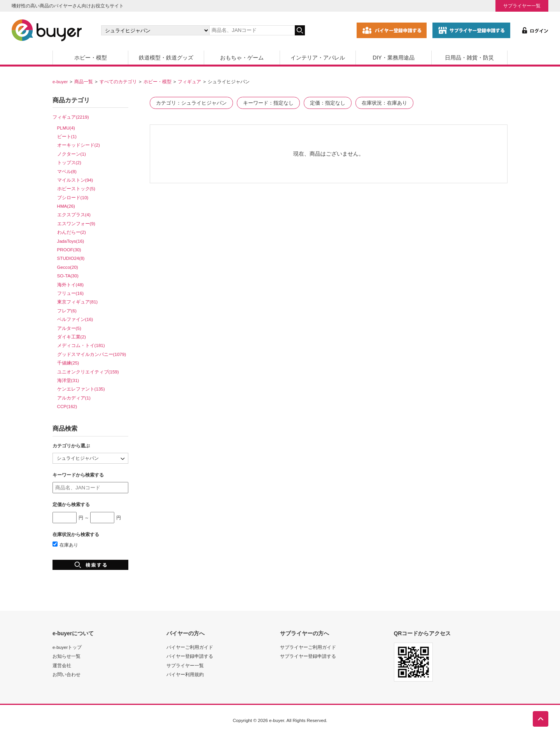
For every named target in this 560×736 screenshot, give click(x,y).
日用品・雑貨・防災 (469, 58)
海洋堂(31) (68, 380)
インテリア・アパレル (318, 58)
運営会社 (62, 665)
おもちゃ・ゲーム (242, 58)
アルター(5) (69, 328)
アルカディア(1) (74, 398)
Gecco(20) (68, 267)
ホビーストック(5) (76, 188)
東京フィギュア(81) (78, 302)
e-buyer (60, 81)
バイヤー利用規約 (185, 674)
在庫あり (65, 545)
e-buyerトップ (67, 647)
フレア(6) (67, 311)
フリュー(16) (71, 293)
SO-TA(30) (68, 276)
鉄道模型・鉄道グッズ (166, 58)
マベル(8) (67, 171)
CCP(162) (67, 406)
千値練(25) (68, 363)
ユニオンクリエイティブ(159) (88, 372)
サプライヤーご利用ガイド (308, 647)
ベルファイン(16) (75, 319)
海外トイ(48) (71, 285)
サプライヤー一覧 (522, 6)
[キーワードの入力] (252, 30)
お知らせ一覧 (66, 656)
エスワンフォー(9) (76, 223)
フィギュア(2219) (71, 117)
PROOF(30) (69, 250)
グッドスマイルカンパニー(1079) (92, 354)
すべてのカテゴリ (118, 81)
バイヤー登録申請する (190, 656)
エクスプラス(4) (74, 215)
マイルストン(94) (75, 180)
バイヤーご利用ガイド (190, 647)
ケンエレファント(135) (81, 389)
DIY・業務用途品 (393, 58)
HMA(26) (66, 206)
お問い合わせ (66, 674)
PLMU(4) (66, 128)
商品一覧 (84, 81)
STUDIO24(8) (71, 258)
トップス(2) (69, 162)
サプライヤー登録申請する (308, 656)
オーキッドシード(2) (79, 145)
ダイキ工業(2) (72, 337)
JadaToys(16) (71, 241)
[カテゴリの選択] (155, 30)
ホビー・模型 (91, 58)
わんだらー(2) (72, 232)
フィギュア (189, 81)
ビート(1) (67, 136)
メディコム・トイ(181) (81, 345)
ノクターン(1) (72, 154)
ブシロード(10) (73, 197)
